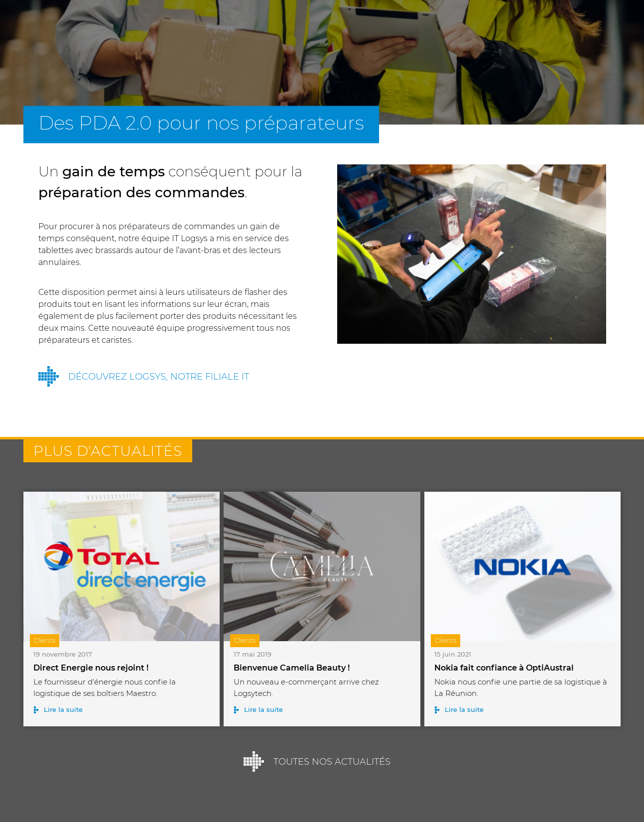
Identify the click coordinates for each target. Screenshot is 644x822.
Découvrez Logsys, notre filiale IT (159, 377)
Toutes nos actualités (332, 762)
